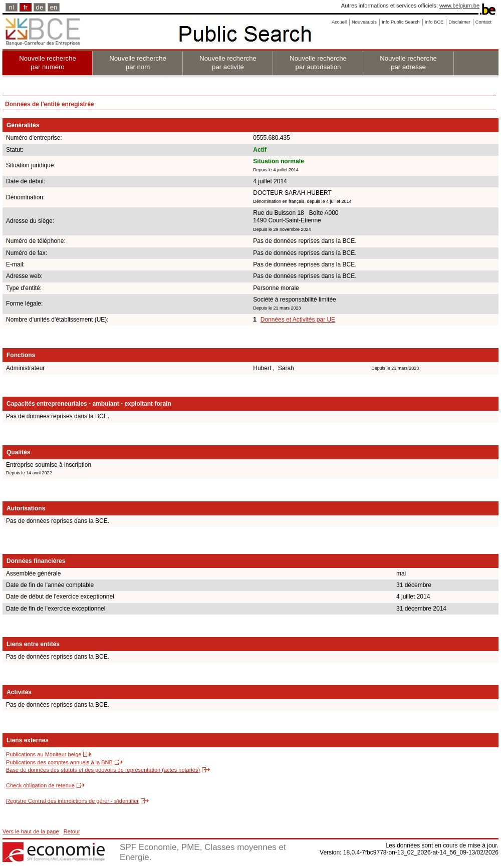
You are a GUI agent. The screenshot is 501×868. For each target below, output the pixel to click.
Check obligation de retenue (40, 785)
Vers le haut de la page (31, 831)
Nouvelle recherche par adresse (408, 63)
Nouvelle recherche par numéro (48, 63)
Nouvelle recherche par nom (138, 63)
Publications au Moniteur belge (44, 754)
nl (12, 7)
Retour (72, 831)
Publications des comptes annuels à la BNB (59, 762)
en (54, 7)
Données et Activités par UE (298, 320)
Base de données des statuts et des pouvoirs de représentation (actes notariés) (103, 770)
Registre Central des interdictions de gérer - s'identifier (72, 801)
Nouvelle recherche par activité (228, 63)
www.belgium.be (459, 6)
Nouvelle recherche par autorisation (318, 63)
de (40, 7)
